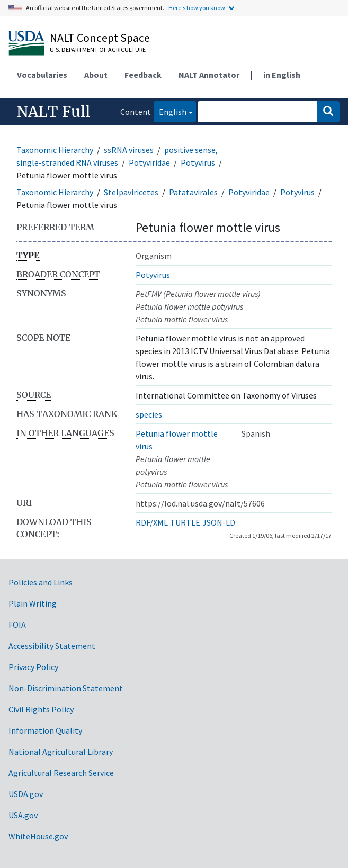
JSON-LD (219, 522)
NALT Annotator (209, 75)
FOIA (17, 625)
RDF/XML (152, 522)
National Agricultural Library (61, 752)
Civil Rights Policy (41, 709)
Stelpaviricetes (131, 192)
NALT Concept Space (100, 38)
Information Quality (45, 730)
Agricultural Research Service (61, 773)
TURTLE (185, 522)
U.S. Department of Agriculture (98, 49)
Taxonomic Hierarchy (55, 150)
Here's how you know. (198, 8)
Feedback (143, 75)
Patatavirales (193, 192)
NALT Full (53, 112)
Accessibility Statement (52, 646)
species (149, 414)
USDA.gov (26, 794)
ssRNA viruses (129, 150)
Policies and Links (41, 582)
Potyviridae (149, 162)
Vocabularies (42, 75)
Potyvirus (198, 162)
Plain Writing (33, 603)
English (170, 111)
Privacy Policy (33, 667)
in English (282, 75)
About (96, 75)
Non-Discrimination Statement (66, 688)
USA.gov (23, 815)
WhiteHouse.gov (38, 836)
